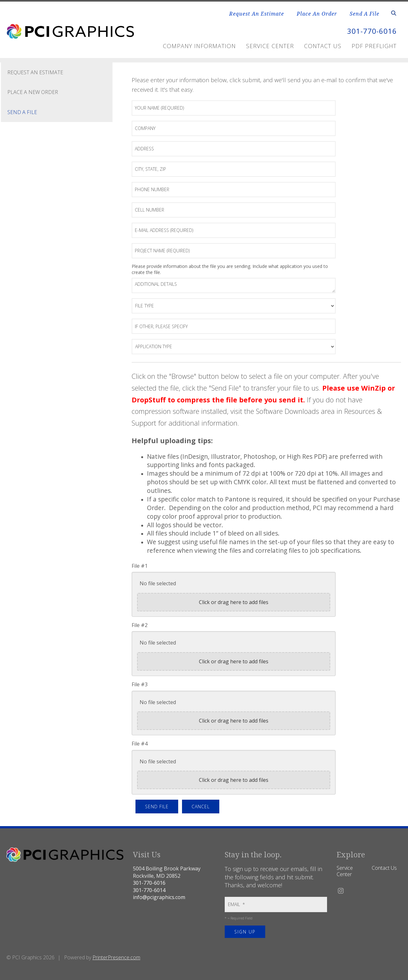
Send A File (364, 14)
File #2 (140, 625)
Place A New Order (33, 92)
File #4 (140, 744)
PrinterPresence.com (116, 957)
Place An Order (317, 14)
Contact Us (323, 46)
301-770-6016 (370, 31)
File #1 (140, 566)
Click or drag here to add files (234, 602)
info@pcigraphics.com (159, 897)
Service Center (270, 46)
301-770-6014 (149, 890)
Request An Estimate (257, 14)
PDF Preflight (374, 46)
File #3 (140, 684)
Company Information (199, 46)
